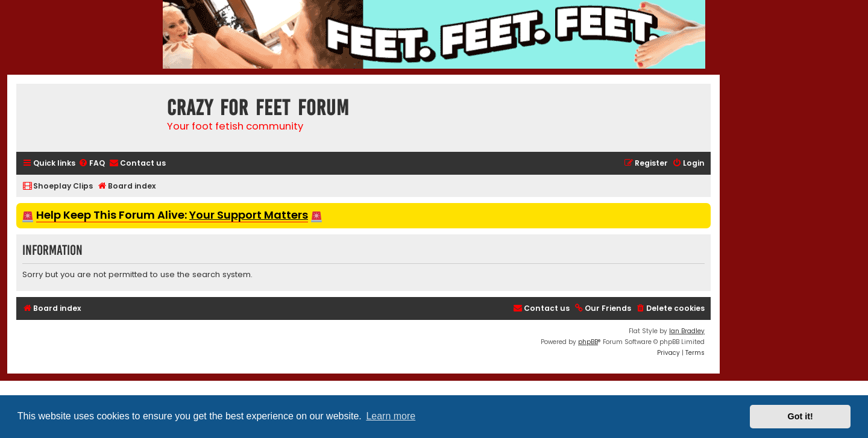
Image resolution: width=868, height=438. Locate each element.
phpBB (588, 342)
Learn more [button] (391, 416)
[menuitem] (92, 164)
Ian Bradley (687, 331)
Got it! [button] (800, 416)
